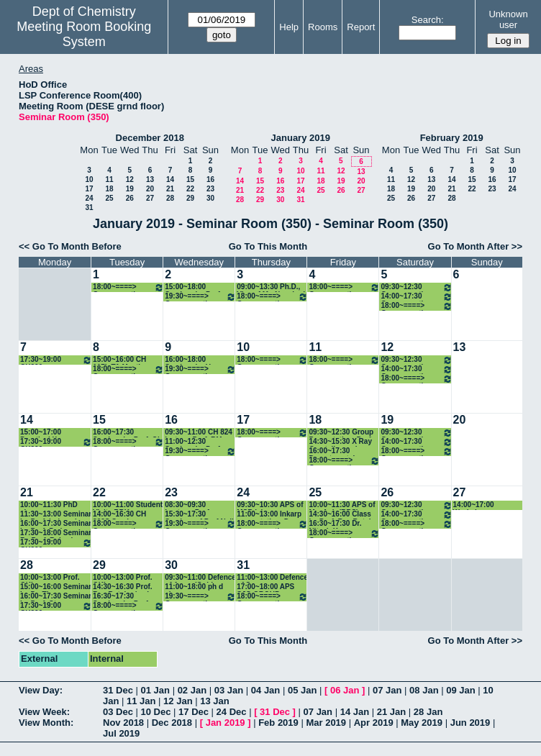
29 (190, 198)
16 (210, 179)
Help (289, 27)
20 (150, 189)
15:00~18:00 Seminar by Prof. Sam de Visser (193, 287)
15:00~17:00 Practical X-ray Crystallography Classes (47, 433)
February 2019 (452, 138)
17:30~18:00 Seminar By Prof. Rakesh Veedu (56, 533)
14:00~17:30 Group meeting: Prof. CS (416, 297)
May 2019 (422, 723)
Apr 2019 (374, 723)
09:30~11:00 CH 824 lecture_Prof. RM (199, 433)
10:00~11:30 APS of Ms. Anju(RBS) (342, 505)
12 (130, 179)
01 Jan (155, 690)
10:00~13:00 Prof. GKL (50, 578)
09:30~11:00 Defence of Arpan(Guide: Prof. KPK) (200, 578)
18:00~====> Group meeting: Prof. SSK (344, 287)
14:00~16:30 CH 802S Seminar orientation (119, 515)
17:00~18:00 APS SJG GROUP (265, 587)
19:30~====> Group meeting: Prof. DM (200, 297)
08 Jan (424, 690)
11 (109, 179)
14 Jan (355, 712)
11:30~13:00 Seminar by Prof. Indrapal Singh (56, 515)
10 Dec (156, 712)
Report (361, 27)
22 (190, 189)
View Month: (46, 723)
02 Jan (192, 690)
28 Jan (428, 712)
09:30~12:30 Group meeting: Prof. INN (416, 287)
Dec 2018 (172, 723)
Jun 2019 (470, 723)
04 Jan (265, 690)
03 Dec (118, 712)
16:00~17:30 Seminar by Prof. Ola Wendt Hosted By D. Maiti (128, 433)
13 (150, 179)
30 (210, 198)
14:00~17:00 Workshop (474, 505)
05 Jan (302, 690)
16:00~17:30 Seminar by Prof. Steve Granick (56, 597)
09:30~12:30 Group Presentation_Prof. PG (341, 433)
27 (150, 198)
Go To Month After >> (475, 246)
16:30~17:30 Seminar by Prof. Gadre (121, 597)
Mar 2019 (326, 723)
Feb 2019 (278, 723)
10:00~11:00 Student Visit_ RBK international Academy (128, 505)
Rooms (323, 27)
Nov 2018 (123, 723)
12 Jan (178, 701)
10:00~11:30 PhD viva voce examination (49, 505)
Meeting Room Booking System (84, 34)
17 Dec (194, 712)
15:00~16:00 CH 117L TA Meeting (121, 360)
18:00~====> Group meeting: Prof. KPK (272, 297)
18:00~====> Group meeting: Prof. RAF (128, 287)
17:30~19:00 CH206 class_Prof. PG (56, 360)
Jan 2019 (226, 723)
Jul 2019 (121, 733)
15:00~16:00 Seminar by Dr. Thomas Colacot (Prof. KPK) (56, 587)
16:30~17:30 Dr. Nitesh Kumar (335, 524)
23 (210, 189)
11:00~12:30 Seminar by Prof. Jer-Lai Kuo (193, 442)
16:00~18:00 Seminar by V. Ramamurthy (188, 360)
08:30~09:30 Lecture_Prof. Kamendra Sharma (196, 505)
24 (89, 198)
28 (170, 198)
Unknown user (508, 19)
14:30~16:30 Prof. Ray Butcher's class (127, 587)
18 (109, 189)
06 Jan (345, 690)
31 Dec (118, 690)
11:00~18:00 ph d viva (194, 587)
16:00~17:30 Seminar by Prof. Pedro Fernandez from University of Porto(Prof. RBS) (56, 524)
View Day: (41, 690)
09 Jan (460, 690)
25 (109, 198)
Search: (428, 20)
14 (170, 179)
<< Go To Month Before (70, 246)
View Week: (44, 712)
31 (89, 208)
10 (89, 179)
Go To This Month (268, 246)
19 (130, 189)
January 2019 (301, 138)
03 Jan (229, 690)
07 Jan (387, 690)
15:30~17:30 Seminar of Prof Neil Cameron (199, 515)
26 (130, 198)
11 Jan (141, 701)
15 (190, 179)
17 (89, 189)
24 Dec (232, 712)
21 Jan (391, 712)
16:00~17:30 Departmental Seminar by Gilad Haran (338, 451)
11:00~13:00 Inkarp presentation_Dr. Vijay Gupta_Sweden (272, 515)
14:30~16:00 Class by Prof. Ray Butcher (344, 515)
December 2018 (150, 138)
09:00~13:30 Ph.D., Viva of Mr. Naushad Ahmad (271, 287)
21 (170, 189)
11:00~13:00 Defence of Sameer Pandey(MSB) (272, 578)
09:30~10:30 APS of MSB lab (270, 505)
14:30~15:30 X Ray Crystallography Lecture (340, 442)
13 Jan (214, 701)
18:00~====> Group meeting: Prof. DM (416, 306)
